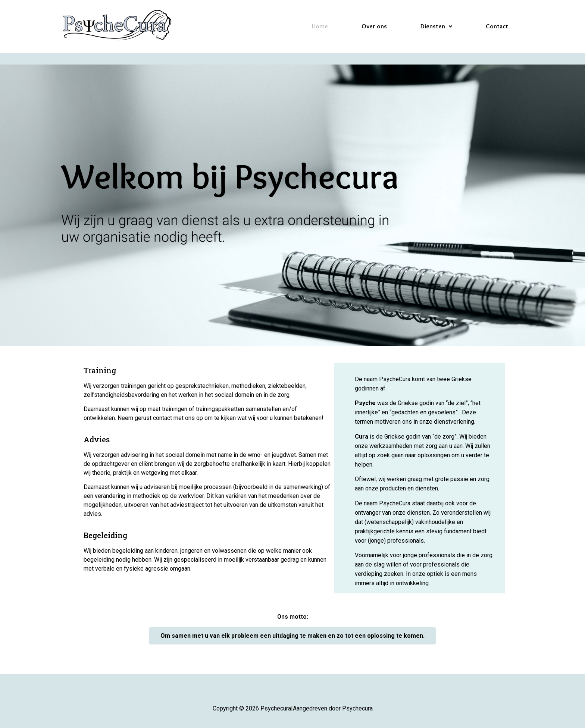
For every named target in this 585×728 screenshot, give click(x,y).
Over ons (374, 26)
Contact (497, 26)
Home (320, 26)
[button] (292, 636)
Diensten (436, 26)
